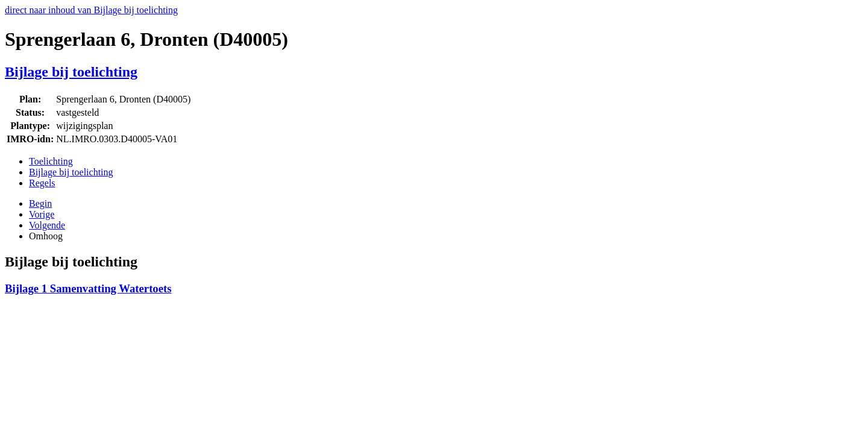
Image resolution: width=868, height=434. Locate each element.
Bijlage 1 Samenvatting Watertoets (88, 288)
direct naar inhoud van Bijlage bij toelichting (91, 10)
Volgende (47, 225)
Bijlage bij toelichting (71, 72)
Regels (42, 183)
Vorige (42, 214)
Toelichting (51, 161)
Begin (40, 203)
